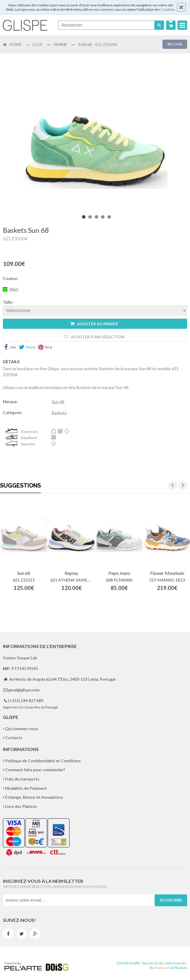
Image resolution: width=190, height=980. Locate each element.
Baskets (59, 413)
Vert (13, 289)
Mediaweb (162, 968)
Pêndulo (181, 968)
